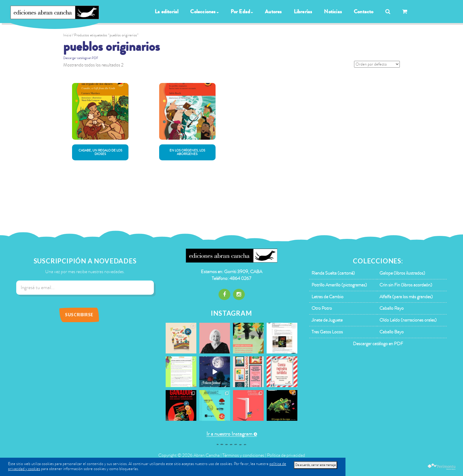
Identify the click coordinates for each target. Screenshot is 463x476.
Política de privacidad (286, 455)
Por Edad (242, 12)
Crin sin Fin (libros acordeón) (406, 285)
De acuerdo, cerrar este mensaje (316, 465)
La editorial (167, 12)
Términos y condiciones (243, 455)
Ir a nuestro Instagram (229, 434)
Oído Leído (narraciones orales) (408, 320)
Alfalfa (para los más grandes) (406, 297)
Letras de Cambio (327, 297)
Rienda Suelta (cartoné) (333, 273)
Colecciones (204, 12)
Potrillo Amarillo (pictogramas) (339, 285)
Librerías (303, 12)
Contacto (364, 12)
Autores (273, 12)
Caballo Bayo (392, 332)
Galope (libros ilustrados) (402, 273)
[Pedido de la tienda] (377, 64)
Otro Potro (322, 308)
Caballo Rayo (392, 308)
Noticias (333, 12)
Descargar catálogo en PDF (81, 58)
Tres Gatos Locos (327, 332)
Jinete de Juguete (327, 320)
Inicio (67, 35)
